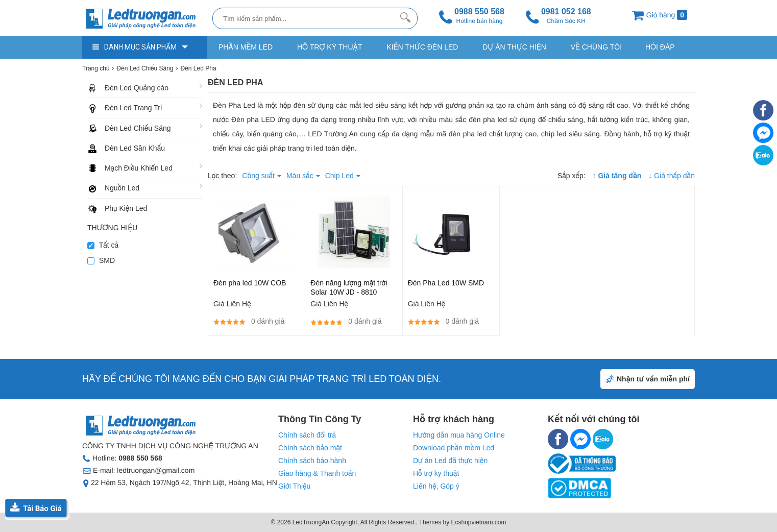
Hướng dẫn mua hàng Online (459, 435)
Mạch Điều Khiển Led (139, 168)
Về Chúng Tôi (596, 47)
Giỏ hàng (659, 15)
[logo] (145, 19)
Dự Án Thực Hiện (514, 47)
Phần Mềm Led (246, 47)
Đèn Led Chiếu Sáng (138, 128)
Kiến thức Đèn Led (422, 47)
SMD (101, 260)
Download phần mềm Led (454, 448)
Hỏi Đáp (660, 47)
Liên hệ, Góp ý (436, 486)
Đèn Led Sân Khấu (135, 148)
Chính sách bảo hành (312, 461)
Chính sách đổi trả (307, 435)
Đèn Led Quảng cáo (137, 88)
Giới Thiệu (294, 486)
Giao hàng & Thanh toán (317, 473)
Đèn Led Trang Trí (133, 108)
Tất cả (103, 245)
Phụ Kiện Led (126, 208)
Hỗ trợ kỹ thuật (330, 47)
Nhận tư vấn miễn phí (653, 379)
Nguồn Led (122, 188)
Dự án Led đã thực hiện (450, 461)
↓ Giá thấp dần (672, 176)
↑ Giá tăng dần (617, 176)
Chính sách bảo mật (310, 448)
